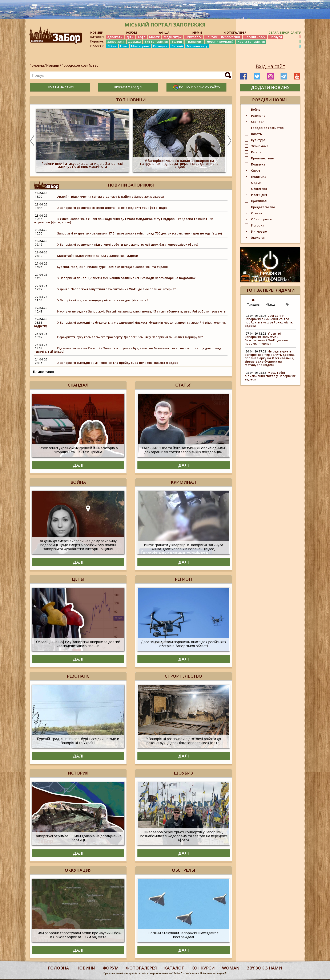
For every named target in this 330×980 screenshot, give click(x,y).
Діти (130, 37)
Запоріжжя (116, 42)
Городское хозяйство (80, 65)
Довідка (134, 42)
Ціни (124, 46)
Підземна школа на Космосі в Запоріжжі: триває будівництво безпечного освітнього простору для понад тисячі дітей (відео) (128, 350)
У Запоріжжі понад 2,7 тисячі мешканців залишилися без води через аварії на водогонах (126, 278)
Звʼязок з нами (264, 968)
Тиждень (253, 304)
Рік (287, 304)
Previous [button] (32, 140)
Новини (53, 65)
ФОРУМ (131, 32)
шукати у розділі (128, 87)
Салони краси (255, 37)
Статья (257, 213)
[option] (82, 140)
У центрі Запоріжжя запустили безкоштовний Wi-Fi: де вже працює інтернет (117, 289)
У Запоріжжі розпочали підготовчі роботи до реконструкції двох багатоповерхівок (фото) (128, 244)
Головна (37, 65)
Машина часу (197, 46)
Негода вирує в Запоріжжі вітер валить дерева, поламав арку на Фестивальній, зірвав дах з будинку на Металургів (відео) (270, 358)
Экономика (260, 146)
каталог (174, 968)
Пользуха (160, 46)
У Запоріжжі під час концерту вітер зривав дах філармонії (103, 300)
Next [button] (229, 140)
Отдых (256, 183)
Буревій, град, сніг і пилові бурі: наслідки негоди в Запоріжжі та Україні (112, 267)
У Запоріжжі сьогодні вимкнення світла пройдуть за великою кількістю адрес (118, 363)
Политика (259, 177)
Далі (78, 465)
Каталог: (97, 37)
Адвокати (115, 37)
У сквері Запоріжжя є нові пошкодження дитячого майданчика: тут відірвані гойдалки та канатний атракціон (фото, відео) (124, 220)
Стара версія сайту (285, 32)
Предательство (263, 207)
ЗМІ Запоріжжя (156, 42)
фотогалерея (141, 968)
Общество (259, 189)
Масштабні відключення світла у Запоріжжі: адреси (98, 256)
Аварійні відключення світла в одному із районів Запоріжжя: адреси (110, 197)
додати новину (270, 87)
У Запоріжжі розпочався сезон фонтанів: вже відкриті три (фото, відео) (113, 208)
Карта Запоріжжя (251, 42)
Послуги (276, 37)
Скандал (258, 122)
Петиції (177, 46)
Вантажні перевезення (223, 37)
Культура (258, 140)
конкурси (203, 968)
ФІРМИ (197, 32)
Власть (256, 134)
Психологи (194, 37)
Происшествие (262, 158)
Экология (258, 238)
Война (256, 109)
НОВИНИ (97, 32)
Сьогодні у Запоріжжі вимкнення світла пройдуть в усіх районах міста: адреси (269, 321)
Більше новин (43, 371)
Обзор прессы (262, 219)
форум (111, 968)
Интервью (259, 231)
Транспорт (194, 42)
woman (231, 968)
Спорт (256, 170)
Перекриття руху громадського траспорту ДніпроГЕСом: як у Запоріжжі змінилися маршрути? (130, 337)
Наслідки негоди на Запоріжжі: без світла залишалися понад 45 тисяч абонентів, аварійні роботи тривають (141, 311)
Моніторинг (140, 46)
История (258, 225)
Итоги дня (259, 195)
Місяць (270, 304)
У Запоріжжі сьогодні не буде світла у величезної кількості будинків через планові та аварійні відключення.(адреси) (130, 324)
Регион (256, 152)
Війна (112, 46)
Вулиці (177, 42)
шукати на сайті (60, 87)
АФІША (164, 32)
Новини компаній (220, 42)
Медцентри (173, 37)
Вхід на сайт (270, 66)
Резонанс (258, 116)
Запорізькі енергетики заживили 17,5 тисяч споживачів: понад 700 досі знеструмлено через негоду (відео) (140, 233)
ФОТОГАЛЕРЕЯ (235, 32)
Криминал (259, 201)
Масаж (154, 37)
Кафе (141, 37)
